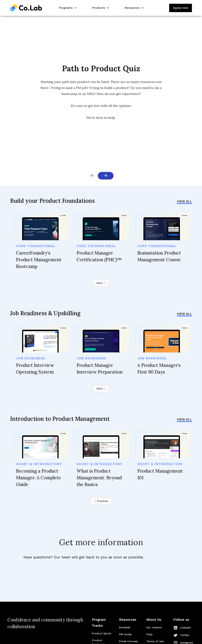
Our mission (154, 627)
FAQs (149, 634)
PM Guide (125, 634)
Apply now (181, 8)
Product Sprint (102, 633)
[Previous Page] (101, 501)
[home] (26, 8)
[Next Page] (101, 283)
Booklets (125, 627)
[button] (67, 8)
